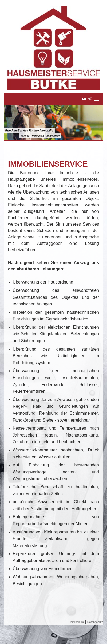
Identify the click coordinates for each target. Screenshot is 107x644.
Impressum (77, 622)
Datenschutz (95, 622)
